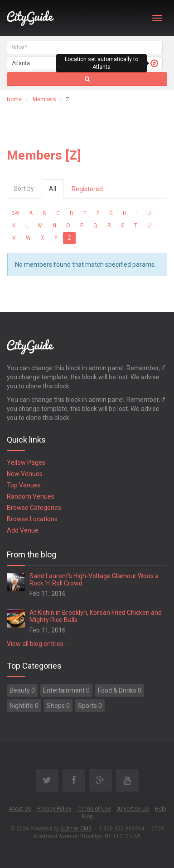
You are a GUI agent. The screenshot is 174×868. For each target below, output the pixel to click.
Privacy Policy (54, 809)
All (53, 189)
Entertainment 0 (66, 690)
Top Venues (24, 485)
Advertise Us (133, 809)
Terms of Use (94, 809)
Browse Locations (32, 519)
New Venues (25, 474)
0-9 (15, 213)
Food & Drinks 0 (120, 690)
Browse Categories (34, 508)
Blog (87, 816)
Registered (87, 189)
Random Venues (31, 496)
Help (160, 809)
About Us (20, 809)
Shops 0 (58, 706)
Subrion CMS (76, 829)
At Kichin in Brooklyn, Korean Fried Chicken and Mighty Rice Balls (96, 616)
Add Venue (23, 530)
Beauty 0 (22, 690)
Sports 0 (90, 706)
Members (44, 99)
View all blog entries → (39, 644)
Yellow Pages (26, 462)
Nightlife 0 (24, 706)
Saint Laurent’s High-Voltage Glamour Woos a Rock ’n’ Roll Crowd (94, 579)
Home (14, 99)
